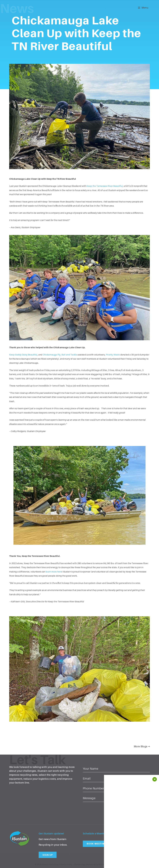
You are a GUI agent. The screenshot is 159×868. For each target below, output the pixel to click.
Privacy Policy (66, 864)
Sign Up (48, 855)
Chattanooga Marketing (85, 864)
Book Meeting (96, 844)
